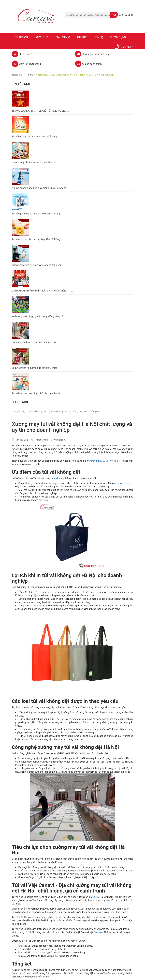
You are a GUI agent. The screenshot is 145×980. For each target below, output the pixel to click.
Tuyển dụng (118, 37)
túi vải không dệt (59, 478)
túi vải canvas (124, 483)
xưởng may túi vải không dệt (86, 411)
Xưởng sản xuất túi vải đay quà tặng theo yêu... (37, 265)
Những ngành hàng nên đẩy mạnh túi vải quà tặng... (40, 188)
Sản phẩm (63, 37)
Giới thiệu (43, 37)
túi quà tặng (19, 411)
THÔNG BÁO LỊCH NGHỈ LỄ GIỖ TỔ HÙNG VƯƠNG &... (41, 111)
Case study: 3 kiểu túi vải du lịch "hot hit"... (35, 162)
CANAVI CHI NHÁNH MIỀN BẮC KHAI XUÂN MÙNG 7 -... (42, 291)
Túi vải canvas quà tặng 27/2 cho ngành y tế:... (37, 393)
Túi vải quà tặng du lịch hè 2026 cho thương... (37, 214)
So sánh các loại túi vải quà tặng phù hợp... (35, 342)
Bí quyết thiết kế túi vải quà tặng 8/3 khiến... (35, 368)
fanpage (98, 932)
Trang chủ (22, 37)
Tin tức (82, 37)
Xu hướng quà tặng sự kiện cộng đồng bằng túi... (38, 316)
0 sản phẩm (127, 47)
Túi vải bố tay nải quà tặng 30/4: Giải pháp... (35, 137)
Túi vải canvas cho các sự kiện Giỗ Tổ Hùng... (37, 239)
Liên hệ (98, 37)
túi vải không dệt (59, 411)
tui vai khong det (38, 411)
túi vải (97, 897)
